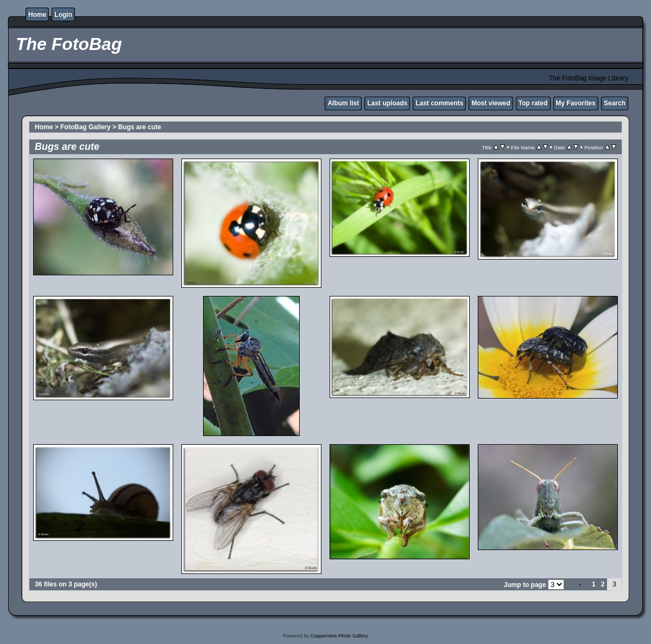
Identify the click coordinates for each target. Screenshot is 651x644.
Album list (343, 103)
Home (37, 15)
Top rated (533, 103)
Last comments (439, 103)
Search (615, 103)
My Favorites (576, 103)
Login (63, 15)
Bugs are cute (139, 127)
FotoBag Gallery (86, 127)
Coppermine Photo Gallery (339, 636)
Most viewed (491, 103)
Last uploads (387, 103)
